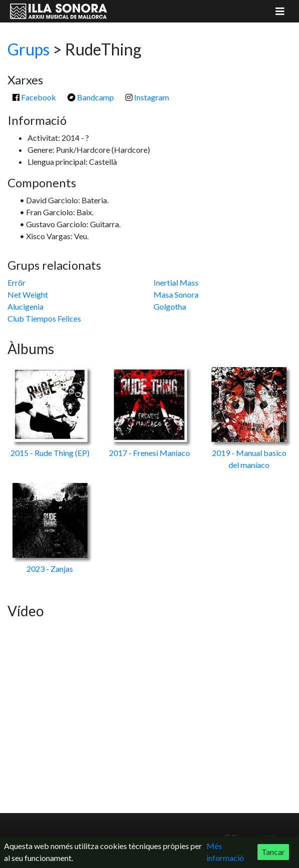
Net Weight (28, 294)
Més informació (225, 852)
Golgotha (170, 306)
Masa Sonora (176, 294)
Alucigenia (25, 306)
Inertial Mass (176, 282)
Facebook (34, 97)
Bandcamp (91, 97)
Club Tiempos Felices (44, 318)
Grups (28, 49)
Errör (16, 282)
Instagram (147, 97)
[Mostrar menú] (280, 11)
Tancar (273, 852)
